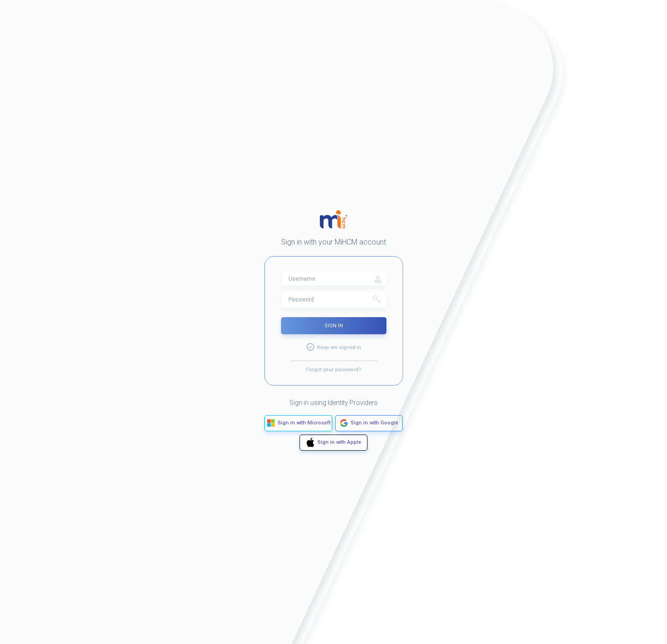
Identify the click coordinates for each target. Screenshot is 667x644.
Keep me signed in (339, 347)
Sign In (334, 326)
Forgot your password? (334, 370)
